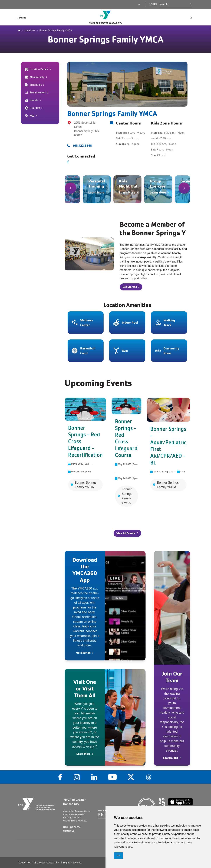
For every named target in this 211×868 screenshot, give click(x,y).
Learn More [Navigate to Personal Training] (96, 192)
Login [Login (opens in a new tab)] (153, 4)
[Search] (175, 4)
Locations (30, 30)
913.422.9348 (82, 145)
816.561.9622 (72, 827)
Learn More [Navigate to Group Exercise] (158, 192)
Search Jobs (171, 758)
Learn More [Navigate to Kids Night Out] (127, 192)
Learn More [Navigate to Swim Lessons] (189, 192)
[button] (71, 188)
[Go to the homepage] (105, 15)
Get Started (83, 653)
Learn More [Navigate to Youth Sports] (66, 192)
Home (20, 30)
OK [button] (118, 856)
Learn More (83, 754)
